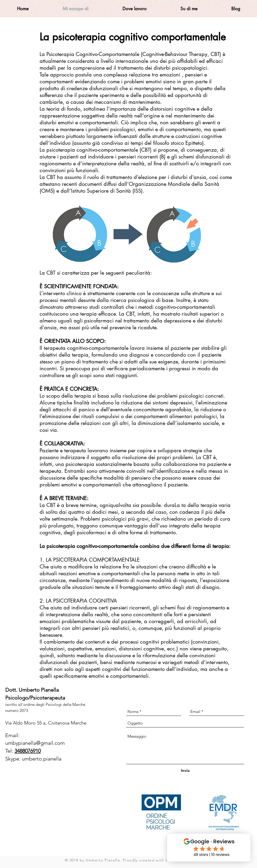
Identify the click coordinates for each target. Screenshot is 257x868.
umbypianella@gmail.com (35, 743)
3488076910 (28, 751)
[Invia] (185, 770)
